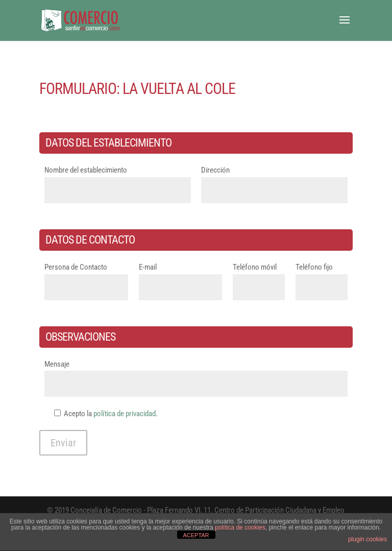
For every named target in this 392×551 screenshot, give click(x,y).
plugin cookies (367, 539)
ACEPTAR (196, 535)
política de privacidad (125, 414)
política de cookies (240, 528)
